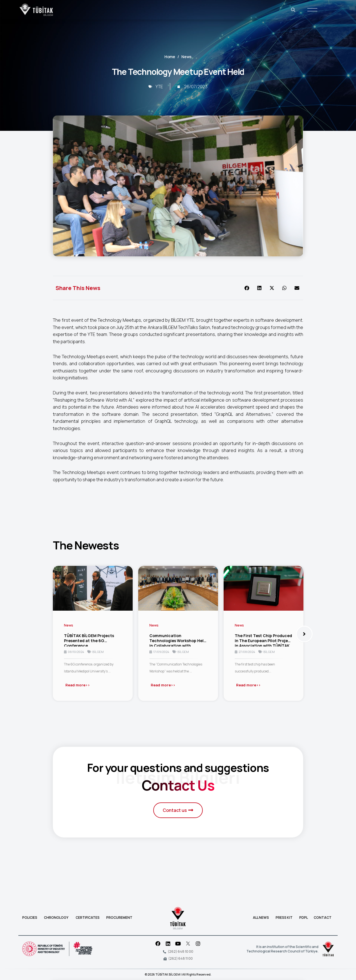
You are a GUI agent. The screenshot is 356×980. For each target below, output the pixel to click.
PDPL (303, 918)
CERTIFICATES (87, 918)
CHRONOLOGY (56, 918)
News (186, 57)
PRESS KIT (284, 918)
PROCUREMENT (119, 918)
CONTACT (323, 918)
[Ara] (293, 10)
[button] (247, 288)
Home (170, 57)
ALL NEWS (261, 918)
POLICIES (31, 918)
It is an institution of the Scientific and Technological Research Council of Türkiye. (282, 949)
